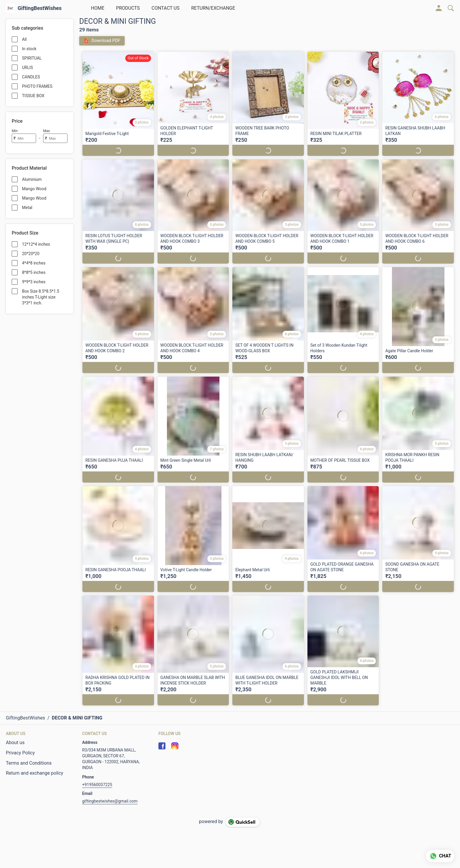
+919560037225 (97, 785)
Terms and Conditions (29, 763)
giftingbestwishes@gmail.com (110, 801)
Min (15, 131)
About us (15, 743)
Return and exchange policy (34, 773)
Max (46, 131)
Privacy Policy (20, 753)
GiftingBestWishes (40, 8)
